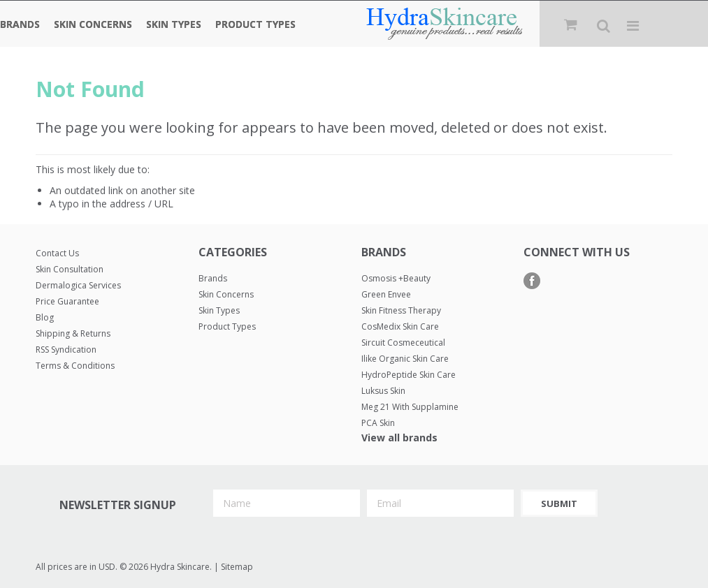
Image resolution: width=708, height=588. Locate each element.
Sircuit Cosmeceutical (403, 343)
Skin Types (174, 24)
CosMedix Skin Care (400, 326)
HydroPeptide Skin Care (409, 375)
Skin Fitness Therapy (401, 310)
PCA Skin (378, 423)
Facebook (532, 281)
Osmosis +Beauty (396, 278)
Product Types (255, 24)
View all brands (399, 438)
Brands (20, 24)
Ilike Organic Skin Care (405, 359)
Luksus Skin (383, 391)
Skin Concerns (93, 24)
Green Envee (386, 294)
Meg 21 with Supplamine (410, 407)
